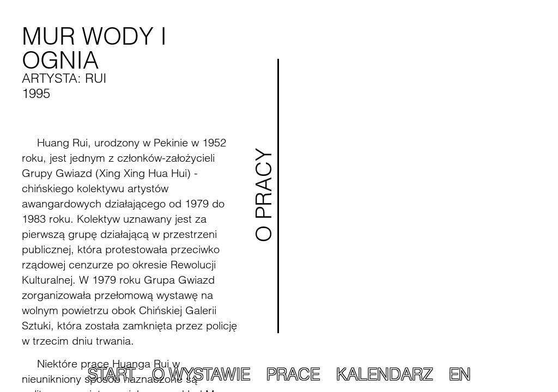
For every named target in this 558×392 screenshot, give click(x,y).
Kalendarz (384, 374)
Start (112, 374)
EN (460, 374)
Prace (293, 374)
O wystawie (201, 374)
